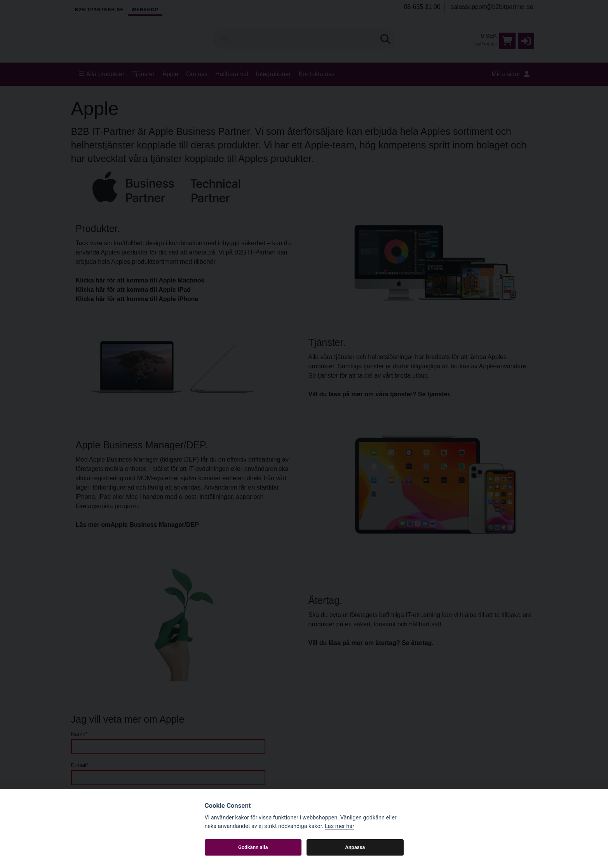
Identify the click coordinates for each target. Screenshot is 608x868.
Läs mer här (340, 826)
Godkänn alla (253, 847)
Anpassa (355, 847)
